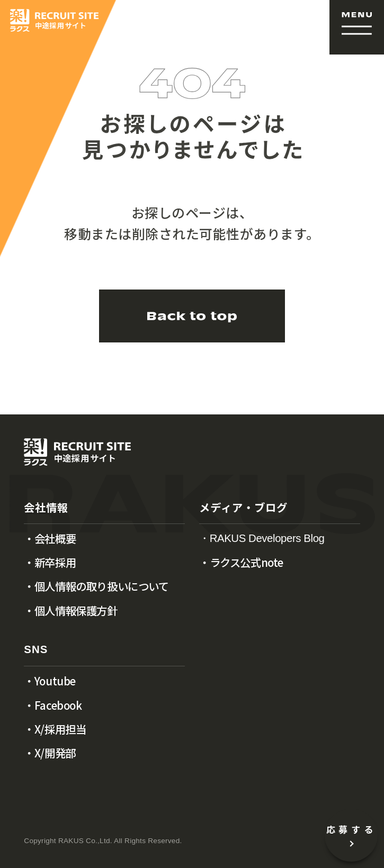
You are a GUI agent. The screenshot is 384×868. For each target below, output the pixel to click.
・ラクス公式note (241, 562)
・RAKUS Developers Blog (262, 538)
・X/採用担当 (55, 729)
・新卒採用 (50, 562)
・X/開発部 (50, 753)
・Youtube (50, 681)
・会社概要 (50, 538)
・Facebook (53, 705)
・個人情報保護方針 (70, 610)
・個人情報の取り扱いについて (96, 586)
